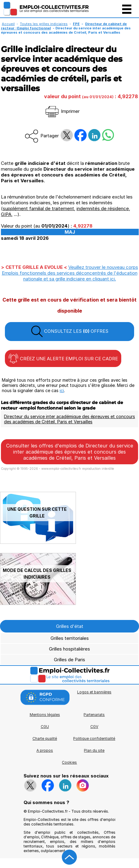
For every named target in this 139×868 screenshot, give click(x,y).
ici (62, 390)
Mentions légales (45, 715)
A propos (45, 750)
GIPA (6, 214)
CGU (45, 727)
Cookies (69, 762)
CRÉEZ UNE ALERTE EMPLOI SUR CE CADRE (63, 358)
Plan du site (94, 750)
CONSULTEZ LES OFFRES (69, 332)
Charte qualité (45, 738)
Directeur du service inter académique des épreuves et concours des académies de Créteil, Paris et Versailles (69, 419)
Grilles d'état (70, 626)
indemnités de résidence (103, 208)
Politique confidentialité (94, 738)
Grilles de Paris (69, 660)
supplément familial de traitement (38, 208)
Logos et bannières (94, 692)
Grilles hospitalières (69, 649)
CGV (94, 727)
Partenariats (94, 715)
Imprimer (62, 111)
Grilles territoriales (70, 638)
